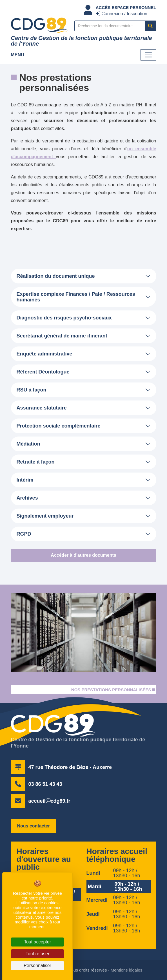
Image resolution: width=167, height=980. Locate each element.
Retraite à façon (36, 462)
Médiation (28, 444)
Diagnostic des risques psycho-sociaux (64, 318)
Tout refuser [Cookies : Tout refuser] (37, 954)
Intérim (25, 480)
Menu (18, 55)
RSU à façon (32, 390)
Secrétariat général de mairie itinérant (62, 336)
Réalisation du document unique (56, 276)
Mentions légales (127, 970)
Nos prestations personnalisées (111, 690)
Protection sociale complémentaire (59, 426)
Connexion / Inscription (122, 14)
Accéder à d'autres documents (83, 555)
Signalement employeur (45, 516)
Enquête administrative (44, 354)
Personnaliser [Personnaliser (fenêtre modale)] (37, 966)
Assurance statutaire (42, 408)
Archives (27, 498)
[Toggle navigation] (148, 55)
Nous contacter (34, 826)
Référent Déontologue (43, 372)
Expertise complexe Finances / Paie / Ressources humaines (76, 297)
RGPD (24, 534)
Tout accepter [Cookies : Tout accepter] (37, 942)
